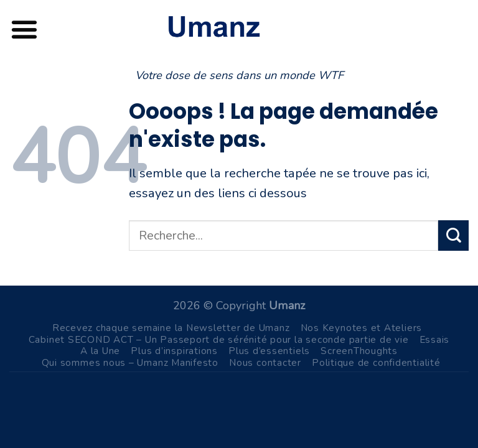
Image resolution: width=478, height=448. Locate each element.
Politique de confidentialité (376, 362)
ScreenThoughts (359, 351)
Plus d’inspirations (174, 351)
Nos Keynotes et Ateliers (362, 328)
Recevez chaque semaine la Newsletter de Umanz (171, 328)
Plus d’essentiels (269, 351)
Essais (435, 339)
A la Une (100, 351)
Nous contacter (265, 362)
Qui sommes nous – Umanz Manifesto (130, 362)
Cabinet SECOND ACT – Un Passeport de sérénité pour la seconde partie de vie (219, 339)
